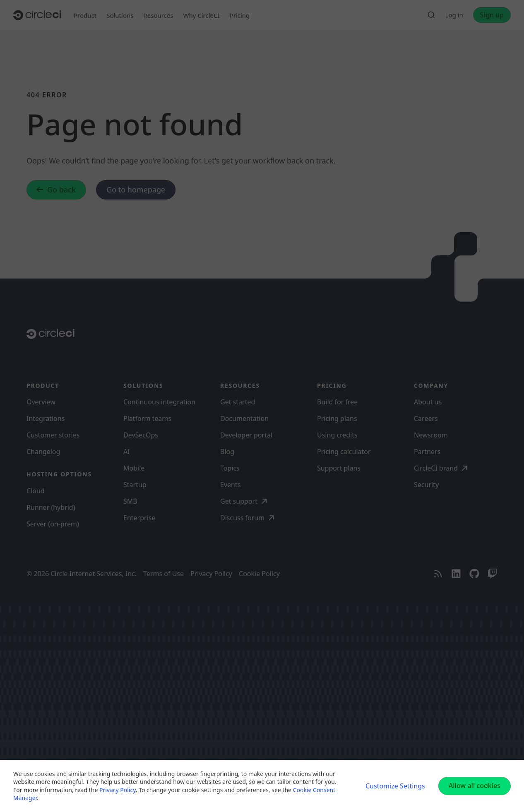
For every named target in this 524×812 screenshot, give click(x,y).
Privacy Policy (118, 790)
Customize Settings (395, 786)
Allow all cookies (475, 786)
